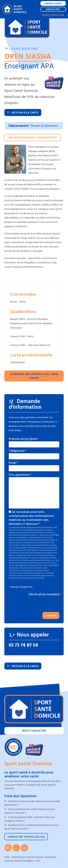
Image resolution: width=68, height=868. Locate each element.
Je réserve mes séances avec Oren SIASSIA (34, 376)
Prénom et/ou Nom (23, 439)
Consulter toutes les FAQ (26, 837)
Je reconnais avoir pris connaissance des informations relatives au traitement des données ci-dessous (31, 518)
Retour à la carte (23, 113)
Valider (51, 616)
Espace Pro (53, 9)
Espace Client (53, 4)
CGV (38, 861)
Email (13, 463)
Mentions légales (24, 861)
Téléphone (17, 451)
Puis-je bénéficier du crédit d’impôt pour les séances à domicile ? (30, 811)
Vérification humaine (44, 594)
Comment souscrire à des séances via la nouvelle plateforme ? (32, 803)
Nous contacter (53, 15)
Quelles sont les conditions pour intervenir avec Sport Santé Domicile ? (32, 827)
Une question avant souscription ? (33, 138)
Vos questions (19, 475)
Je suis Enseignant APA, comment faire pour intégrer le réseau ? (30, 819)
